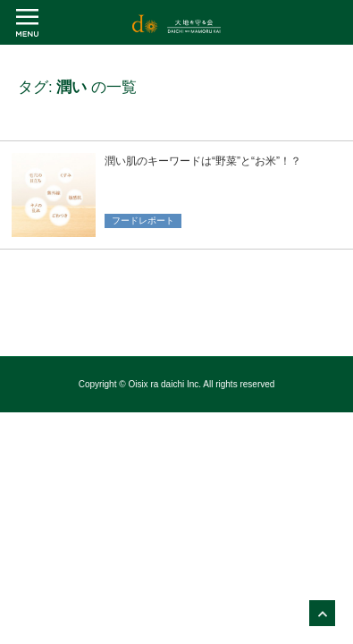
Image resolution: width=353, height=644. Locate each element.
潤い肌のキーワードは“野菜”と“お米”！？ (203, 161)
